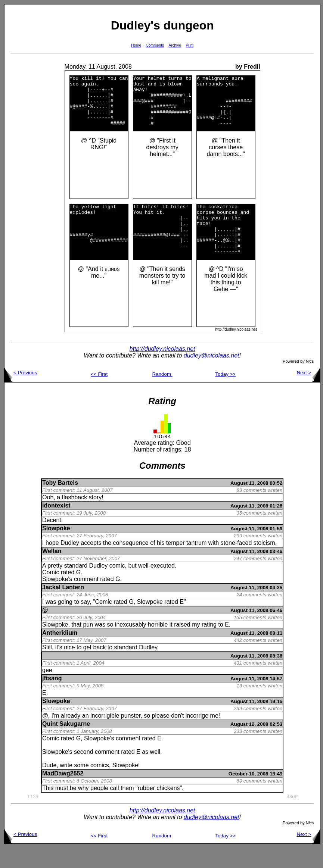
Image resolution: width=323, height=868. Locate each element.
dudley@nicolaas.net (212, 376)
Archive (175, 45)
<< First (99, 394)
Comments (155, 45)
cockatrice (223, 218)
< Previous (21, 393)
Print (190, 45)
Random (162, 394)
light (109, 218)
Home (136, 45)
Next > (308, 393)
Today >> (225, 394)
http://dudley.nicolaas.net (162, 369)
